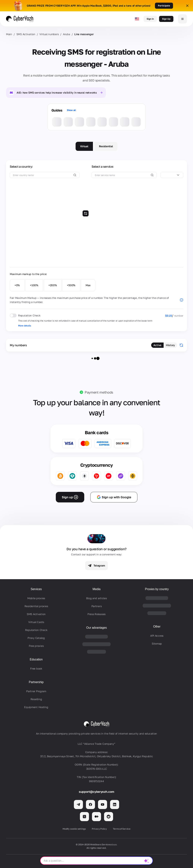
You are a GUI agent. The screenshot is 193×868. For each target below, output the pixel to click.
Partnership (36, 682)
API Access (157, 636)
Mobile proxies (36, 598)
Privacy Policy (99, 829)
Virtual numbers (49, 34)
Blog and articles (96, 598)
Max (88, 285)
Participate (164, 6)
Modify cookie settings (74, 829)
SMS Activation (26, 34)
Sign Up (166, 19)
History (170, 345)
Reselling (36, 699)
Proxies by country (157, 589)
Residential (106, 146)
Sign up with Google (114, 497)
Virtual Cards (36, 622)
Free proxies (36, 646)
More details (25, 326)
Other (157, 627)
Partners (97, 606)
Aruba (67, 34)
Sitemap (157, 644)
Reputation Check (36, 630)
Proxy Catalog (36, 638)
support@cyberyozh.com (96, 792)
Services (36, 589)
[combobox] (172, 175)
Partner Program (36, 691)
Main (9, 34)
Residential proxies (36, 606)
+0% (17, 285)
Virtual (84, 146)
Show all (71, 110)
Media (96, 589)
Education (36, 659)
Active (157, 345)
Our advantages (96, 628)
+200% (53, 285)
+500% (71, 285)
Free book (36, 668)
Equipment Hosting (36, 707)
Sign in (150, 19)
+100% (34, 285)
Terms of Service (122, 829)
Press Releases (96, 614)
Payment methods (99, 392)
